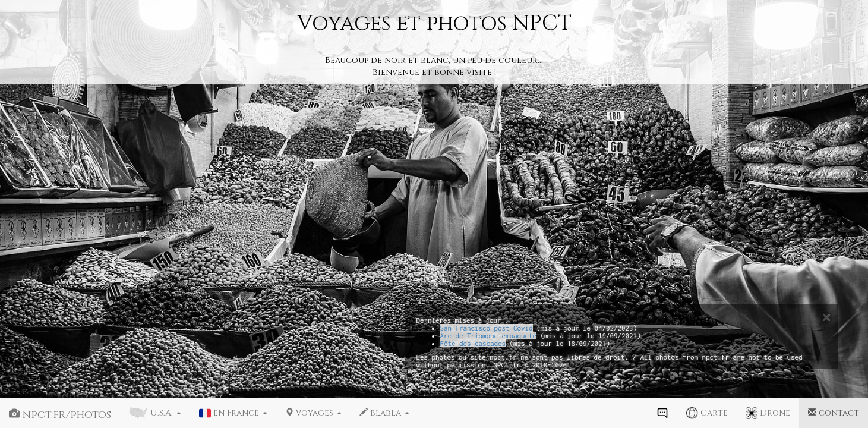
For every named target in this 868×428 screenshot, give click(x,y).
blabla (384, 413)
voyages (313, 413)
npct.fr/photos (60, 415)
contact (834, 413)
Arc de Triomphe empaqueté (489, 336)
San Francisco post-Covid (487, 328)
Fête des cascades (473, 343)
